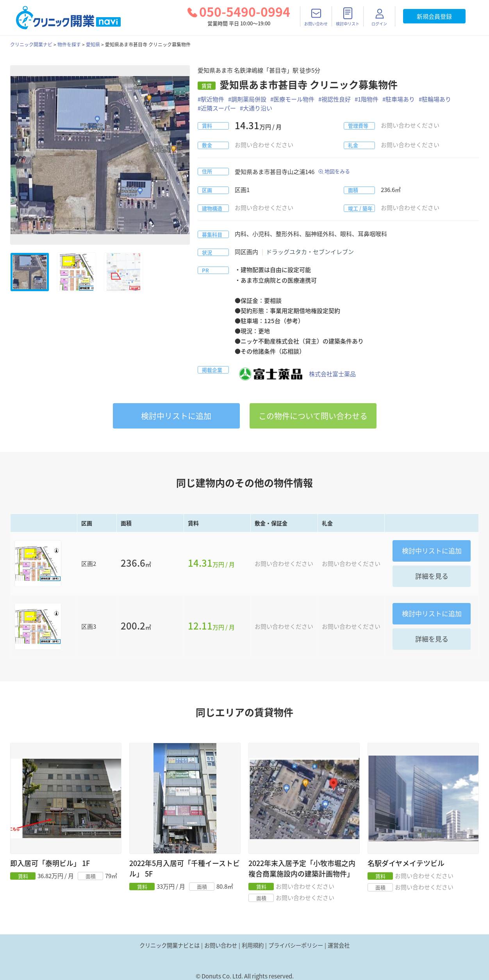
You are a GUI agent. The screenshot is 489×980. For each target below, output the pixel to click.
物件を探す (69, 44)
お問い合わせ (221, 945)
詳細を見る (432, 576)
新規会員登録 (434, 16)
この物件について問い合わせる (313, 416)
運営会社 (339, 945)
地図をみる (337, 171)
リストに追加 (176, 416)
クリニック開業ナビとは (170, 945)
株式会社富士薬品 (295, 374)
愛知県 (93, 44)
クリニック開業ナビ (31, 44)
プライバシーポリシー (296, 945)
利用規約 (253, 945)
